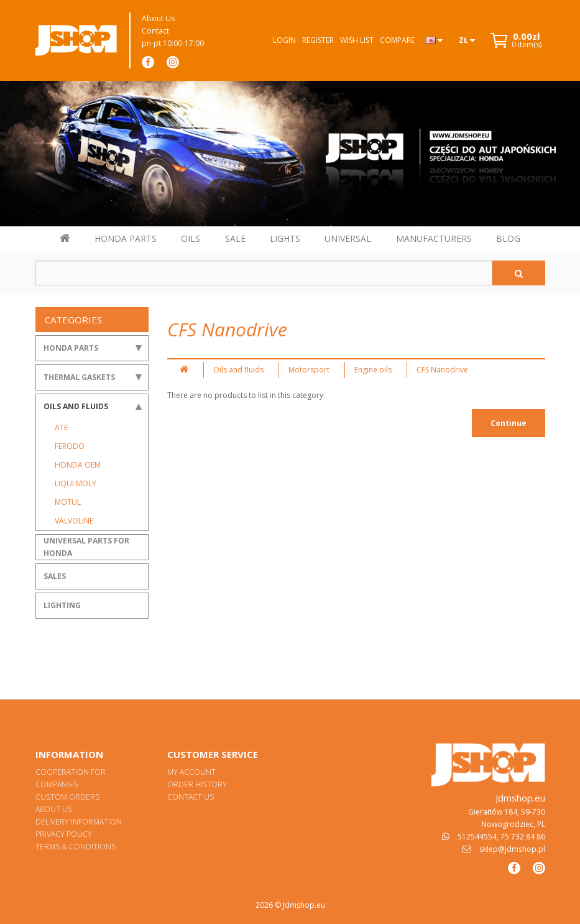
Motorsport (309, 370)
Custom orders (67, 797)
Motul (68, 502)
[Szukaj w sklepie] (264, 273)
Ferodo (70, 446)
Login (284, 40)
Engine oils (373, 370)
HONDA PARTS (126, 238)
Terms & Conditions (76, 847)
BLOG (508, 238)
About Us (158, 18)
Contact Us (191, 797)
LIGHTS (285, 238)
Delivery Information (79, 822)
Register (318, 40)
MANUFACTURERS (434, 238)
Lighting (62, 605)
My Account (191, 772)
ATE (61, 427)
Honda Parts (71, 348)
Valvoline (74, 521)
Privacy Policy (64, 834)
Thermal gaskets (79, 377)
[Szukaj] (519, 273)
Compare (397, 40)
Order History (197, 784)
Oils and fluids (76, 406)
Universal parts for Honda (86, 547)
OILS (191, 238)
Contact (155, 31)
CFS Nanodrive (442, 370)
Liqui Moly (76, 483)
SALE (235, 238)
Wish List (357, 40)
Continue (509, 423)
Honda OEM (78, 465)
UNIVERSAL (348, 238)
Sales (55, 576)
